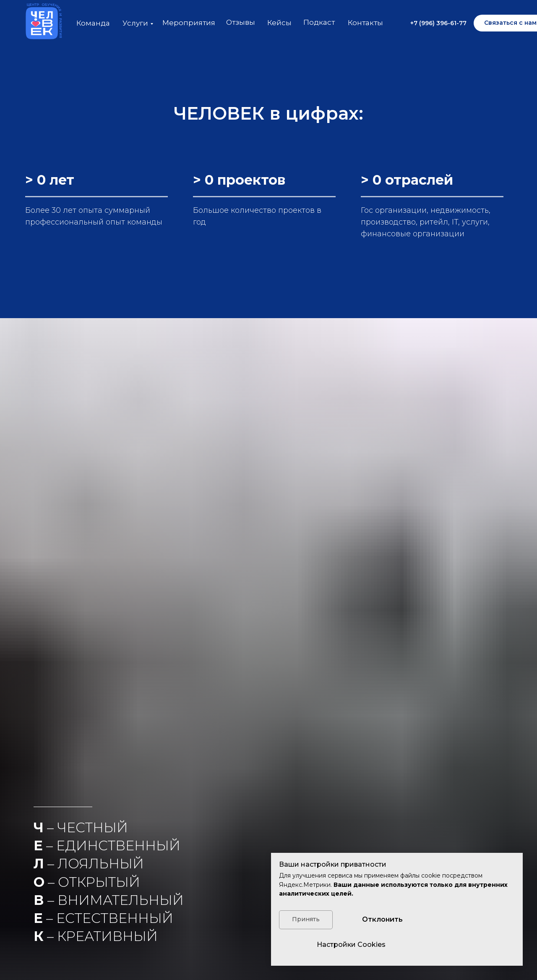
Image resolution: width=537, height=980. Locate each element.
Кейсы (279, 23)
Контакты (365, 23)
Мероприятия (189, 23)
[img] (42, 23)
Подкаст (319, 22)
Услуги (135, 23)
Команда (93, 23)
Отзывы (241, 22)
